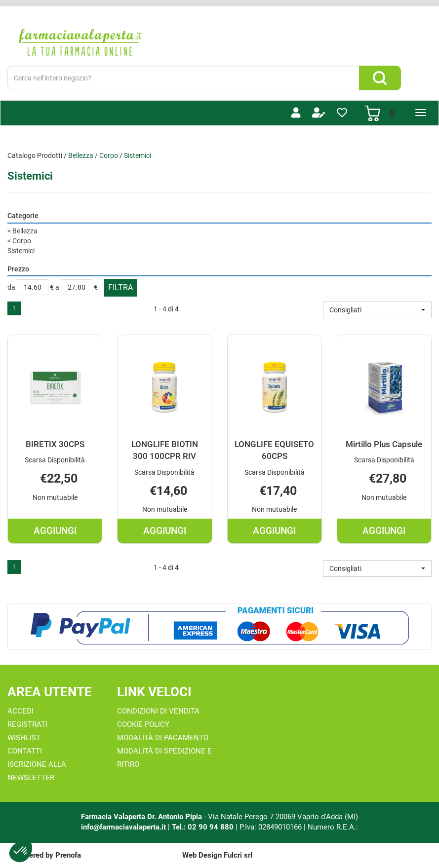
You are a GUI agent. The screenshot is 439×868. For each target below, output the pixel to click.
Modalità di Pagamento (163, 738)
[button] (377, 310)
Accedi (20, 711)
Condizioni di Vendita (158, 711)
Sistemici (21, 251)
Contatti (25, 751)
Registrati (27, 724)
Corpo (109, 155)
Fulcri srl (238, 855)
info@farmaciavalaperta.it (123, 827)
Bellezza (81, 155)
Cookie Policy (143, 724)
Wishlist (24, 738)
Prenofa (68, 855)
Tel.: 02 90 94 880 (204, 827)
